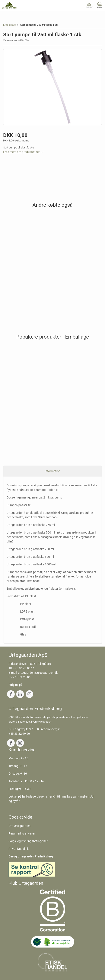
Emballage (9, 25)
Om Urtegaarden (20, 826)
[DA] (9, 5)
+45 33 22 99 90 (19, 734)
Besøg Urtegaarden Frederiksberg (31, 856)
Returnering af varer (22, 833)
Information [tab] (52, 471)
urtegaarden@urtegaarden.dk (38, 673)
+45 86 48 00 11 (24, 668)
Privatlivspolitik (19, 849)
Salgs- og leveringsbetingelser (28, 841)
